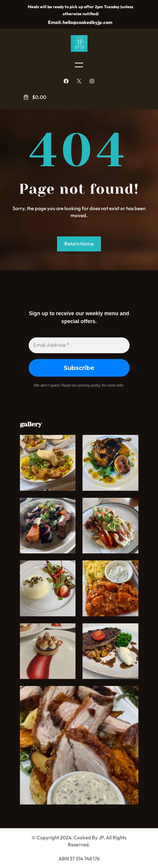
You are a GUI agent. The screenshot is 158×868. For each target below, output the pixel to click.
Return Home (79, 244)
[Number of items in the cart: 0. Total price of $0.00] (34, 97)
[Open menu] (79, 65)
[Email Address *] (79, 345)
